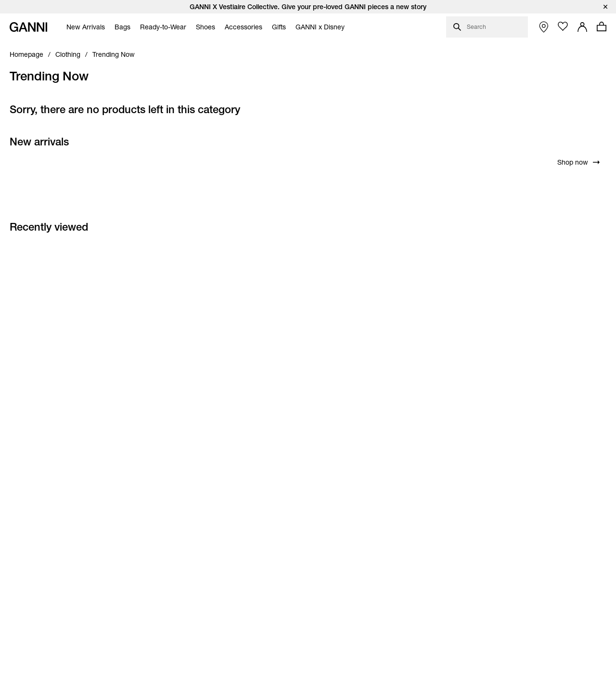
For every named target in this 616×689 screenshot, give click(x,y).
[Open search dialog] (487, 27)
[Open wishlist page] (563, 26)
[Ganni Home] (28, 27)
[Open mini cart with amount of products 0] (602, 26)
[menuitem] (83, 27)
